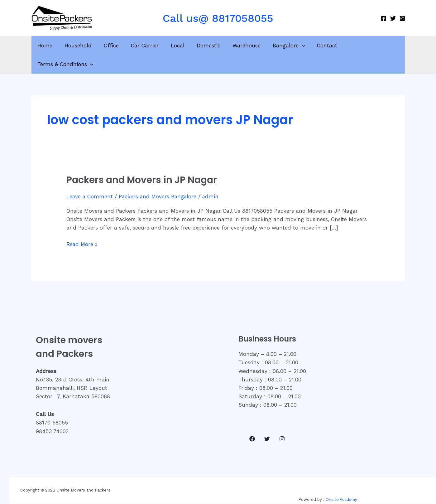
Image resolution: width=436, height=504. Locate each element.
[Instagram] (402, 18)
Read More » (82, 225)
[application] (295, 46)
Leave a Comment (90, 178)
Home (49, 46)
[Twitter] (393, 18)
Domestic (204, 46)
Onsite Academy (342, 481)
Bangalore (282, 46)
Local (175, 46)
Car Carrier (144, 46)
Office (112, 46)
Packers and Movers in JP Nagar (142, 161)
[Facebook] (384, 18)
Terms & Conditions (367, 46)
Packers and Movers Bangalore (159, 178)
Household (80, 46)
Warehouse (241, 46)
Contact (318, 46)
